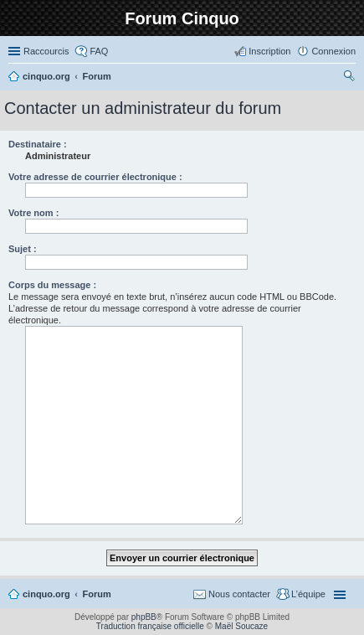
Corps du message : (52, 285)
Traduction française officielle (150, 626)
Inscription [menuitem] (269, 51)
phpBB (144, 617)
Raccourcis (46, 51)
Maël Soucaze (241, 626)
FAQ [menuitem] (99, 51)
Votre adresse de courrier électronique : (95, 177)
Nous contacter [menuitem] (239, 594)
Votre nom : (33, 213)
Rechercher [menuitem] (349, 78)
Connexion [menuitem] (333, 51)
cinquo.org (46, 594)
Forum (97, 594)
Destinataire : (38, 144)
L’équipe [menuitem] (308, 594)
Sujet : (23, 249)
